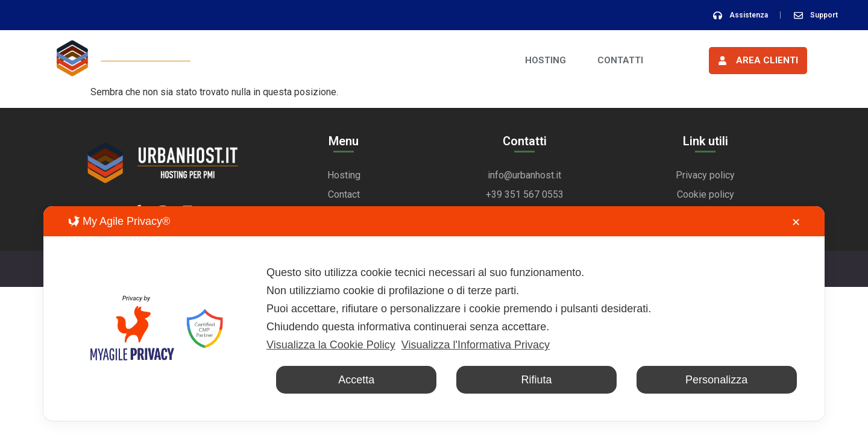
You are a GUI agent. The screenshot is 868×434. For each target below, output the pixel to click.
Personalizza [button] (716, 380)
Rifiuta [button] (536, 380)
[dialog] (434, 313)
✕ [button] (796, 222)
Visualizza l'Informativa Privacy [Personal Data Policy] (476, 345)
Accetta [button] (356, 380)
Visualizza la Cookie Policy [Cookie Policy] (331, 345)
